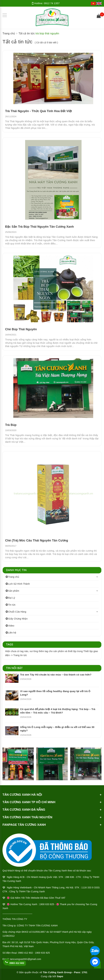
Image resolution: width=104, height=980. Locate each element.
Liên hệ (12, 633)
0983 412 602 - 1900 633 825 (34, 953)
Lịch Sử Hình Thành (19, 584)
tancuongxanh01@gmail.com (26, 959)
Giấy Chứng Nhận (18, 619)
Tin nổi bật (14, 668)
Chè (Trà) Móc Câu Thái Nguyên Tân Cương (37, 540)
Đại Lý (12, 598)
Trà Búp (11, 425)
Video (11, 626)
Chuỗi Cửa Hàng (17, 612)
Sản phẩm (14, 591)
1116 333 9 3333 (90, 888)
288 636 (70, 877)
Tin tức (12, 605)
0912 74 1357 (52, 3)
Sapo (60, 976)
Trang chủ (14, 577)
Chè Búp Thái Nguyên (21, 329)
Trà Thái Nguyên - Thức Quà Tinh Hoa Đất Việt (39, 111)
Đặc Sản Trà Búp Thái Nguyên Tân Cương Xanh (40, 227)
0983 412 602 (17, 963)
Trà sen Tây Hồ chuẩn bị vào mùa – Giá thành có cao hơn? (56, 675)
